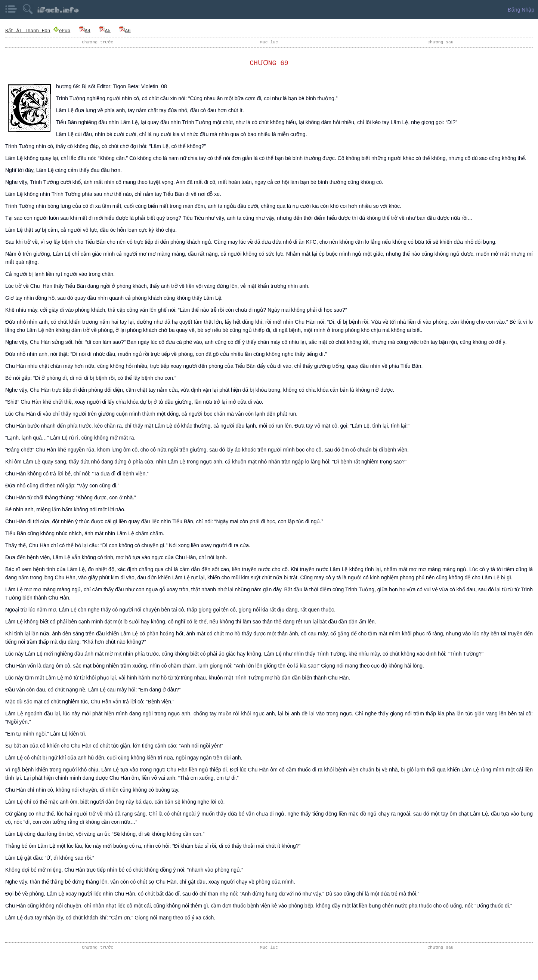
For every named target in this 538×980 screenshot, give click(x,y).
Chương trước (98, 42)
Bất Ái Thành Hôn (28, 30)
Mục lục (269, 42)
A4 (85, 30)
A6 (125, 30)
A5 (105, 30)
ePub (62, 30)
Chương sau (440, 42)
